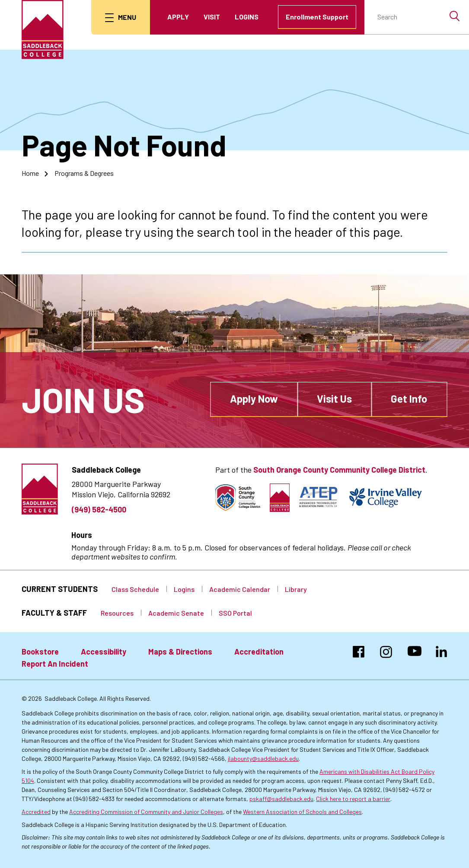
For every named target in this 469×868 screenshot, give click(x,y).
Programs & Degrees (84, 173)
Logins (247, 17)
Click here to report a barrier (353, 799)
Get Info (409, 399)
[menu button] (121, 17)
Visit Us (334, 399)
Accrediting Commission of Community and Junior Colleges (146, 812)
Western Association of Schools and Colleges (302, 812)
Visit (212, 17)
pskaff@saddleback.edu (281, 799)
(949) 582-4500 (99, 509)
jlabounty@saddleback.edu (263, 758)
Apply (178, 17)
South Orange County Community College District (339, 470)
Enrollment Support (317, 17)
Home (30, 173)
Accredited (36, 812)
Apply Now (254, 399)
